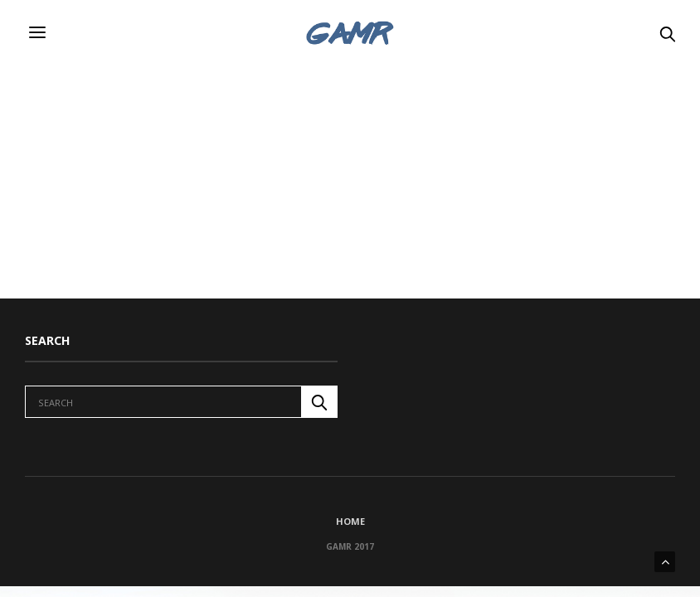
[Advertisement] (350, 182)
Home (350, 521)
